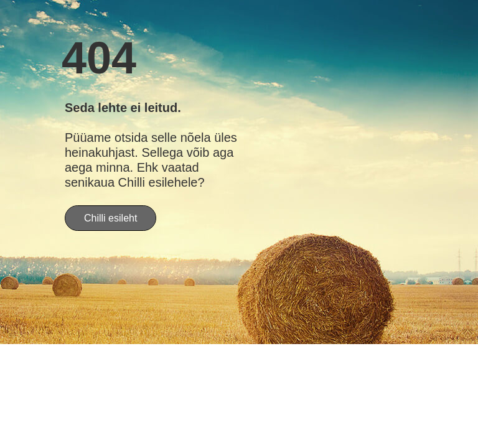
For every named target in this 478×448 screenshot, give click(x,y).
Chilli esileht (110, 218)
